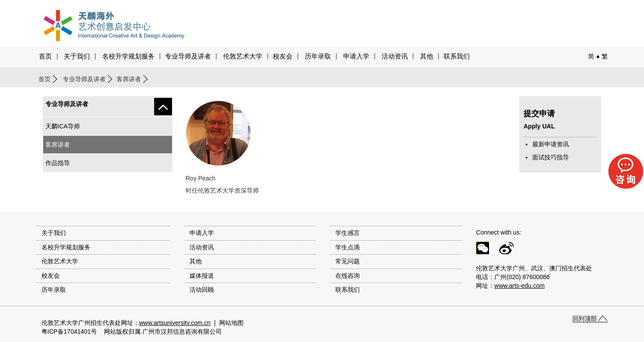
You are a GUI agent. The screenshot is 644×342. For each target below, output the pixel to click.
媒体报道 (202, 276)
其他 (427, 56)
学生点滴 (348, 247)
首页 (45, 56)
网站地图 (231, 323)
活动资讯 (202, 247)
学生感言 (348, 233)
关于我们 (77, 56)
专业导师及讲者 (188, 56)
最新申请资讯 (551, 144)
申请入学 (356, 56)
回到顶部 (585, 318)
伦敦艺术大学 (243, 56)
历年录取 (318, 56)
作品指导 (58, 163)
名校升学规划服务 (128, 56)
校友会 (283, 56)
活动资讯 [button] (395, 56)
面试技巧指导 (551, 157)
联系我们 (457, 56)
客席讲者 (129, 79)
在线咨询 (348, 276)
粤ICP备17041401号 (69, 332)
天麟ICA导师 (63, 126)
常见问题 (348, 261)
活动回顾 (202, 290)
